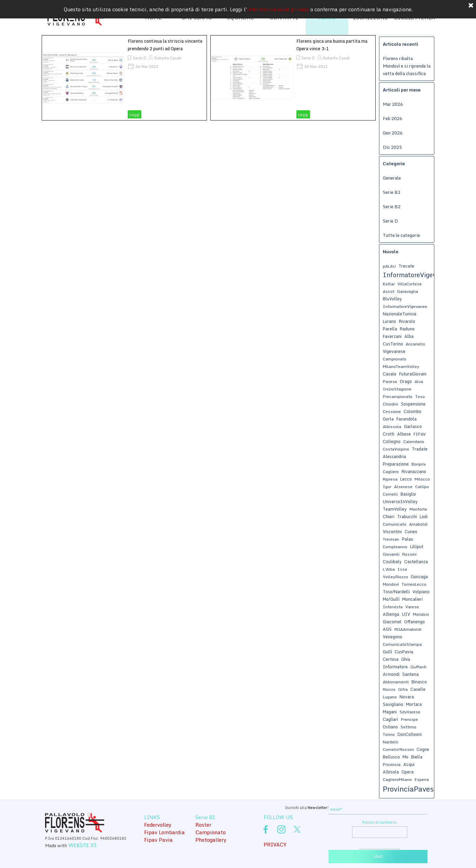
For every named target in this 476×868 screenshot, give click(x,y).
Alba (409, 336)
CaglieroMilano (397, 779)
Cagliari (390, 719)
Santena (410, 674)
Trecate (406, 266)
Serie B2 (392, 207)
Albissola (392, 426)
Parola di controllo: (380, 822)
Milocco (422, 479)
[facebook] (266, 829)
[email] (378, 809)
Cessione (392, 411)
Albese (404, 434)
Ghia (406, 659)
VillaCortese (410, 284)
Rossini (409, 554)
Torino (389, 734)
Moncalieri (412, 599)
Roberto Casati (168, 58)
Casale (390, 374)
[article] (124, 78)
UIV (406, 614)
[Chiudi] (471, 4)
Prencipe (409, 719)
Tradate (420, 449)
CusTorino (393, 344)
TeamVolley (395, 509)
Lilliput (417, 546)
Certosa (391, 659)
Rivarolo (407, 321)
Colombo (412, 411)
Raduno (407, 329)
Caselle (418, 689)
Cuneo (411, 531)
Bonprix (419, 464)
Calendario (414, 442)
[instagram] (281, 829)
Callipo (422, 487)
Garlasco (413, 426)
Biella (417, 757)
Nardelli (390, 742)
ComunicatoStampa (402, 644)
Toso (420, 396)
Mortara (414, 704)
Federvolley (158, 825)
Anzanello (415, 344)
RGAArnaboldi (408, 629)
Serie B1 (392, 192)
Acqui (409, 764)
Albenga (391, 614)
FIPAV (420, 434)
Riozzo (389, 689)
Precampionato (398, 396)
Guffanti (418, 667)
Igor (387, 487)
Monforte (418, 509)
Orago (406, 381)
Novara (407, 697)
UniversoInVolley (400, 501)
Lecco (406, 479)
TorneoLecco (414, 584)
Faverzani (392, 336)
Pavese (390, 381)
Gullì (387, 652)
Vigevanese (394, 351)
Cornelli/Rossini (398, 749)
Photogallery (211, 840)
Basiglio (408, 494)
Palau (408, 539)
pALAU (389, 266)
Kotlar (389, 284)
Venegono (393, 637)
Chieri (389, 516)
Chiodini (390, 404)
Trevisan (391, 539)
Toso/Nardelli (396, 592)
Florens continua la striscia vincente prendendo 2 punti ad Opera (165, 45)
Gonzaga (419, 577)
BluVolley (392, 299)
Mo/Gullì (391, 599)
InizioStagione (397, 389)
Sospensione (413, 404)
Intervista (393, 607)
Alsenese (403, 487)
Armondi (391, 674)
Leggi (135, 115)
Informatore (395, 667)
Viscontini (392, 531)
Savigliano (393, 704)
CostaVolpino (396, 449)
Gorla (388, 419)
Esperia (422, 779)
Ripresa (390, 479)
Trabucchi (407, 516)
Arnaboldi (418, 524)
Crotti (389, 434)
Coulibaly (392, 561)
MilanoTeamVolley (401, 366)
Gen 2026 (393, 133)
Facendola (407, 419)
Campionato (395, 359)
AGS (387, 629)
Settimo (408, 727)
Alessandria (394, 456)
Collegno (392, 441)
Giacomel (392, 622)
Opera (408, 772)
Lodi (424, 516)
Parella (390, 329)
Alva (419, 381)
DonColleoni (410, 734)
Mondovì (391, 584)
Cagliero (391, 472)
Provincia (392, 764)
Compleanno (395, 547)
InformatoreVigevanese (418, 275)
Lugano (390, 697)
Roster (203, 825)
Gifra (403, 689)
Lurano (389, 321)
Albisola (391, 772)
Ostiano (390, 727)
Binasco (419, 682)
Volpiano (421, 592)
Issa (402, 569)
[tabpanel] (277, 807)
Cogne (423, 749)
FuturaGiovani (413, 374)
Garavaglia (408, 291)
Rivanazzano (414, 471)
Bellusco (391, 757)
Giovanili (391, 554)
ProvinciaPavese (410, 789)
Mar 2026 (393, 104)
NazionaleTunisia (400, 314)
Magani (390, 712)
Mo (405, 757)
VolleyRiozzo (395, 577)
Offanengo (415, 622)
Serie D (139, 58)
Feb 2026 (393, 118)
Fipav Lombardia (164, 832)
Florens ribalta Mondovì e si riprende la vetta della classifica (407, 66)
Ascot (389, 291)
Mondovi (421, 614)
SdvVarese (410, 712)
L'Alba (389, 569)
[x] (297, 829)
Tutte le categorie (401, 235)
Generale (392, 178)
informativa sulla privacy (278, 8)
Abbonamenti (396, 682)
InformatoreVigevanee (405, 306)
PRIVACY (275, 844)
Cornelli (390, 494)
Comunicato (395, 524)
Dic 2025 (392, 147)
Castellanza (416, 561)
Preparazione (396, 464)
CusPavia (404, 652)
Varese (412, 607)
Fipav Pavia (158, 840)
